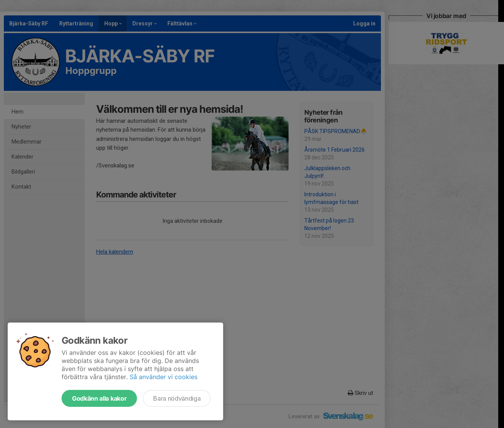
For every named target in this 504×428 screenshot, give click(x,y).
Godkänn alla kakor (99, 398)
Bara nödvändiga (177, 398)
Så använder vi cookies (164, 377)
